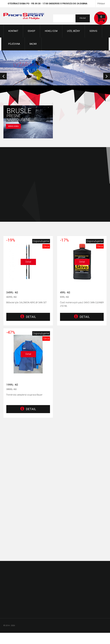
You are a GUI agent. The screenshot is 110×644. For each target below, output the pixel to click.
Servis (93, 31)
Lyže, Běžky (73, 31)
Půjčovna (14, 44)
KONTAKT (13, 31)
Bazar (33, 44)
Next (107, 76)
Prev (3, 76)
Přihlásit (101, 4)
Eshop (32, 31)
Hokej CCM (51, 31)
